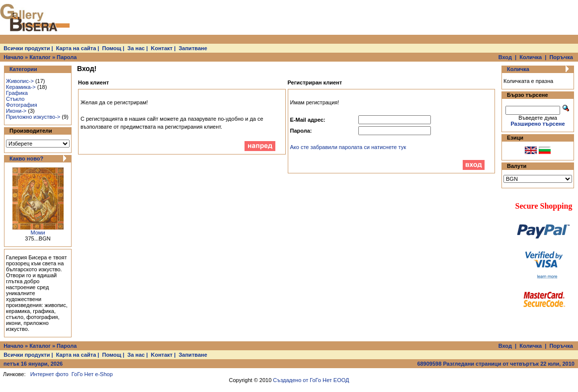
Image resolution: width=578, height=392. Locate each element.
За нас (136, 48)
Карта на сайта (76, 48)
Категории (23, 69)
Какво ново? (26, 158)
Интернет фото (49, 374)
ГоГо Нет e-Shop (92, 374)
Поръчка (561, 57)
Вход (505, 57)
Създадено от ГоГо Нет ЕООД (311, 380)
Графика (17, 93)
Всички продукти (27, 48)
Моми (38, 233)
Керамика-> (21, 87)
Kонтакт (162, 48)
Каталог (40, 57)
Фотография (22, 105)
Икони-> (16, 111)
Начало (13, 57)
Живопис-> (20, 81)
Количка (531, 57)
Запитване (193, 48)
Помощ (112, 48)
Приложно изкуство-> (33, 117)
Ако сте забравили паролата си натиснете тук (348, 147)
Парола (67, 57)
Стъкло (15, 99)
